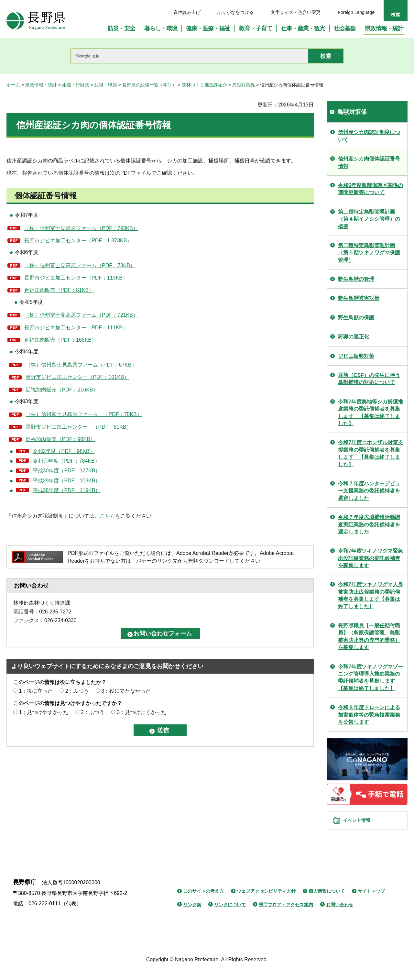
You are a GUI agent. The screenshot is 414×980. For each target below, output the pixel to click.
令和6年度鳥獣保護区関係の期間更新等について (370, 189)
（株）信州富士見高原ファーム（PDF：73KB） (80, 265)
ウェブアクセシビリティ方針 (266, 900)
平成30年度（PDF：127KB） (67, 471)
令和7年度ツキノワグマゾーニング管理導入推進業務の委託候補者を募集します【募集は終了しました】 (370, 677)
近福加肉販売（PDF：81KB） (59, 290)
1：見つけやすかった (44, 712)
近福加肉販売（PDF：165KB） (60, 340)
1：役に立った (36, 691)
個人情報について (327, 900)
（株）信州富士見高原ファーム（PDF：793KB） (81, 228)
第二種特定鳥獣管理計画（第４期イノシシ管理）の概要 (369, 219)
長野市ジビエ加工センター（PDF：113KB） (76, 278)
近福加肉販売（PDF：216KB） (62, 390)
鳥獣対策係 (244, 85)
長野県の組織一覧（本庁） (149, 85)
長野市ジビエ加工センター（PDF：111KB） (76, 328)
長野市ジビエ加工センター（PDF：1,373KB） (78, 241)
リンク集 (192, 913)
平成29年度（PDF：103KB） (67, 481)
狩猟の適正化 (354, 337)
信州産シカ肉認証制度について (369, 136)
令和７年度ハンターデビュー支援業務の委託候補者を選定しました (369, 491)
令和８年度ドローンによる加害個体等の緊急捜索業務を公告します (369, 715)
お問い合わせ (340, 913)
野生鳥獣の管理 (356, 279)
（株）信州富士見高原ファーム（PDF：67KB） (81, 365)
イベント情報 (363, 825)
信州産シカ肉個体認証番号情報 (369, 162)
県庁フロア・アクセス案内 (286, 913)
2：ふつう (77, 691)
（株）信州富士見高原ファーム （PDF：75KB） (84, 414)
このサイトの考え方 (203, 900)
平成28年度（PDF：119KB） (67, 490)
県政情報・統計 (41, 85)
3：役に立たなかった (126, 691)
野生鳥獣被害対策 (359, 298)
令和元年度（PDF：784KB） (66, 461)
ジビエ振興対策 (356, 356)
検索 (396, 15)
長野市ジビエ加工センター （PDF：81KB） (78, 427)
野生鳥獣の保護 (356, 318)
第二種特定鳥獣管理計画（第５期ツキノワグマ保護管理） (369, 253)
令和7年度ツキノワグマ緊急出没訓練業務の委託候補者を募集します (370, 558)
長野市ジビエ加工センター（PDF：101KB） (77, 377)
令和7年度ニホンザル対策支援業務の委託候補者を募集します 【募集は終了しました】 (370, 453)
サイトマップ (371, 900)
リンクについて (230, 913)
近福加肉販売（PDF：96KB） (60, 439)
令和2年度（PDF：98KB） (64, 451)
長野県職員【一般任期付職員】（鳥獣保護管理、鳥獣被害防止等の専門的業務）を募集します (369, 636)
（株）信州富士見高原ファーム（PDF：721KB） (81, 315)
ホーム (13, 85)
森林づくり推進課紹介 (204, 85)
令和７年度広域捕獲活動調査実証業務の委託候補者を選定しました (369, 524)
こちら (107, 516)
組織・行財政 (76, 85)
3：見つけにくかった (142, 712)
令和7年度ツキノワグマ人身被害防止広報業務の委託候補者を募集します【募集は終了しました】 (370, 595)
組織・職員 (106, 85)
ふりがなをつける (235, 12)
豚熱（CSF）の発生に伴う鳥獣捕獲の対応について (369, 379)
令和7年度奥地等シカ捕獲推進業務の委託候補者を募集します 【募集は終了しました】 (370, 413)
